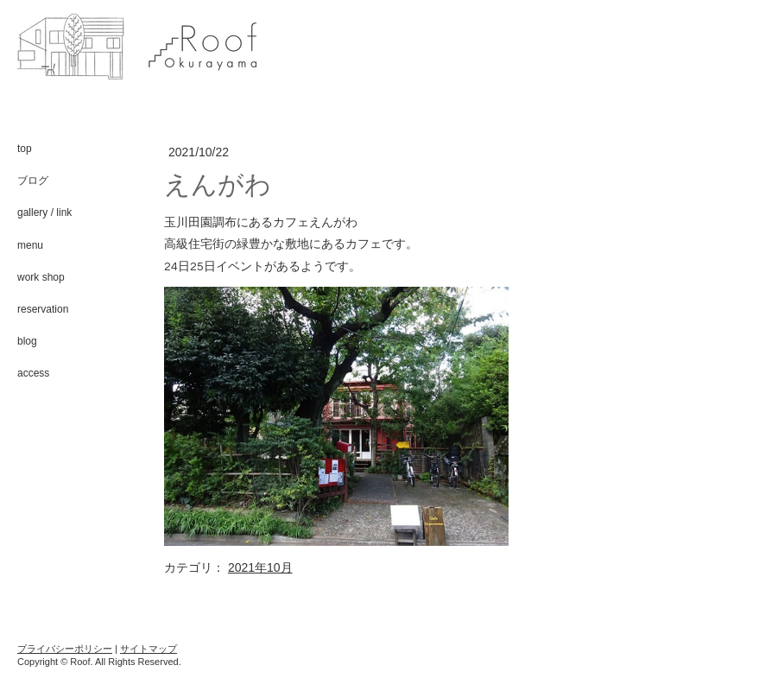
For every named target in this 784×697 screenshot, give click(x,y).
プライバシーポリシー (65, 649)
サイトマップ (149, 649)
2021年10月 (260, 567)
